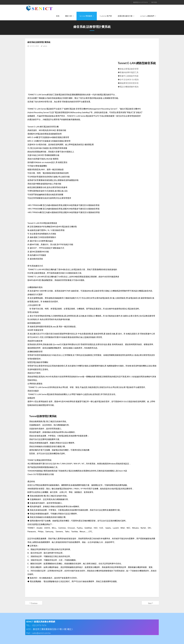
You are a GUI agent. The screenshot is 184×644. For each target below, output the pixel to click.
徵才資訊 (154, 2)
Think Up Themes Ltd (38, 640)
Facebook (142, 640)
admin (45, 39)
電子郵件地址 (153, 640)
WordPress (56, 640)
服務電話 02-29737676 (140, 2)
